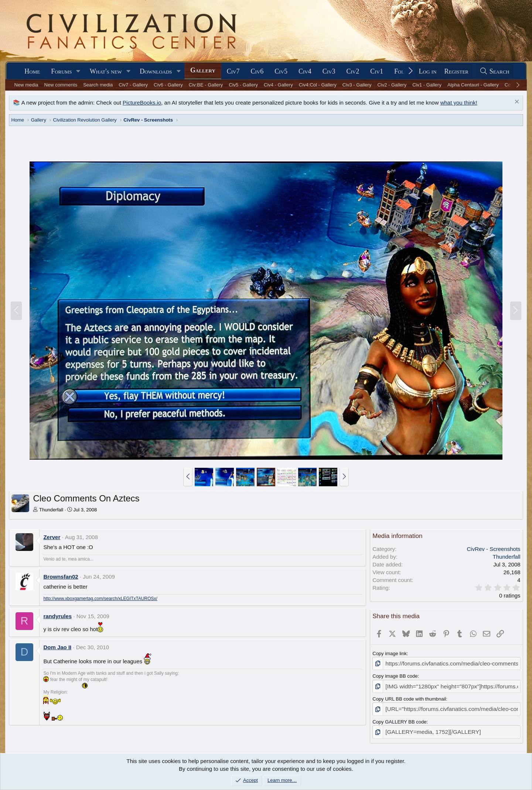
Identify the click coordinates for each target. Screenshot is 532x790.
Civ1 (377, 71)
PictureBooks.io (142, 103)
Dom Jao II (57, 647)
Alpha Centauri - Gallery (473, 85)
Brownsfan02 (61, 577)
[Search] (494, 71)
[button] (78, 71)
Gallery (203, 70)
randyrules (57, 616)
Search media (98, 85)
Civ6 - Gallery (168, 85)
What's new (106, 71)
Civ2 (353, 71)
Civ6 (257, 71)
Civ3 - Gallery (357, 85)
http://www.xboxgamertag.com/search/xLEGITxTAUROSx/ (100, 599)
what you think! (459, 103)
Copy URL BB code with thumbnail (409, 696)
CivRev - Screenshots (494, 549)
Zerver (52, 537)
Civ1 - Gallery (427, 85)
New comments (61, 85)
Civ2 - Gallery (392, 85)
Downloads (156, 71)
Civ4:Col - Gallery (318, 85)
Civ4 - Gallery (278, 85)
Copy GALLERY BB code (399, 718)
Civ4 (305, 71)
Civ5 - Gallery (243, 85)
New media (26, 85)
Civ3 (329, 71)
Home (32, 71)
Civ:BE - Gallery (206, 85)
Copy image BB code (395, 675)
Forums (61, 71)
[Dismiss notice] (516, 103)
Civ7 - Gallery (133, 85)
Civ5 (281, 71)
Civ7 (233, 71)
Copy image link (390, 653)
